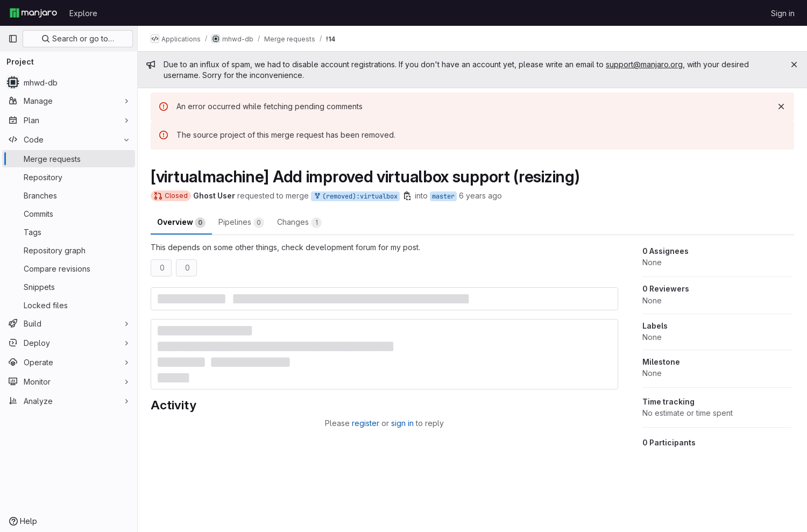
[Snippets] (69, 287)
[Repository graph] (69, 250)
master (443, 196)
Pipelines (241, 223)
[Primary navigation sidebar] (13, 39)
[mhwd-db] (69, 82)
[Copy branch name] (407, 196)
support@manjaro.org (644, 64)
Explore (83, 13)
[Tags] (69, 232)
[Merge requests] (69, 159)
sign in (402, 423)
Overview (181, 223)
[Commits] (69, 214)
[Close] (794, 65)
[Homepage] (33, 13)
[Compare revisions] (69, 268)
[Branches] (69, 195)
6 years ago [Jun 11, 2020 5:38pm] (480, 196)
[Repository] (69, 177)
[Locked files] (69, 305)
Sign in (783, 13)
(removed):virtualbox (355, 197)
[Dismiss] (781, 107)
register (366, 423)
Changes (299, 223)
